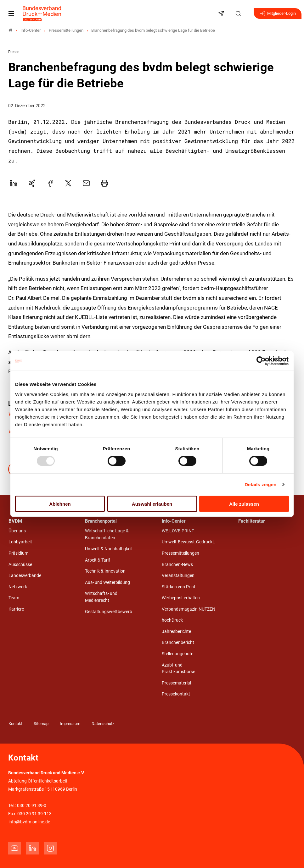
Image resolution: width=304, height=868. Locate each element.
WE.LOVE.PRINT (178, 531)
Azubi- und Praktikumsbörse (178, 669)
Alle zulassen (244, 504)
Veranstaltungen (178, 576)
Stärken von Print (179, 587)
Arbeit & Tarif (98, 560)
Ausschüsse (20, 565)
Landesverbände (25, 576)
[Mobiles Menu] (11, 14)
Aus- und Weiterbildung (107, 582)
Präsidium (18, 553)
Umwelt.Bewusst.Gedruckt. (189, 542)
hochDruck (172, 620)
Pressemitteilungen (180, 553)
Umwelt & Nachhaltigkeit (109, 549)
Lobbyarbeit (20, 542)
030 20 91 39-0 (32, 806)
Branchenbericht (178, 643)
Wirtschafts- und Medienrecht (101, 597)
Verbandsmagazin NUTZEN (189, 609)
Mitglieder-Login (278, 14)
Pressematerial (176, 683)
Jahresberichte (176, 632)
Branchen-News (177, 565)
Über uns (17, 531)
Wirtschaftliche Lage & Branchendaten (107, 534)
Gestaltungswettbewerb (109, 612)
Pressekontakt (176, 694)
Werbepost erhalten (181, 598)
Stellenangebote (177, 654)
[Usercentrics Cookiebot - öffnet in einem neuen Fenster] (261, 361)
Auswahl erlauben (152, 504)
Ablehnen (60, 504)
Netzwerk (18, 587)
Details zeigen (260, 484)
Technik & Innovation (105, 571)
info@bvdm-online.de (29, 822)
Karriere (16, 609)
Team (14, 598)
